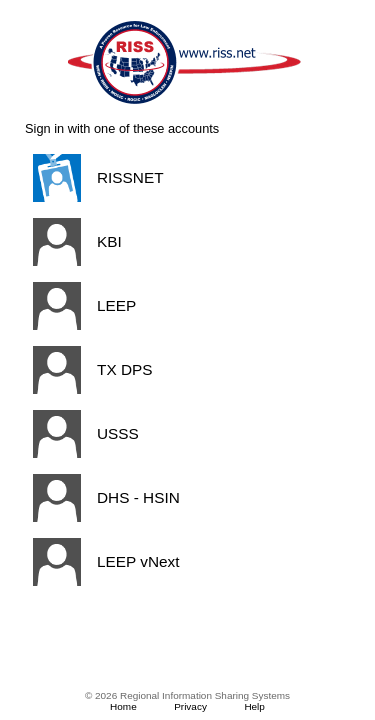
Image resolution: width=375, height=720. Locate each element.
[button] (183, 178)
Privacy (190, 706)
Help (254, 706)
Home (123, 706)
